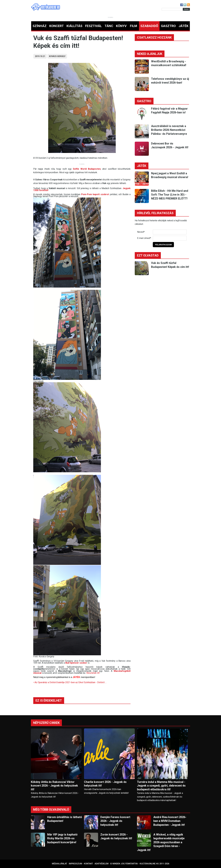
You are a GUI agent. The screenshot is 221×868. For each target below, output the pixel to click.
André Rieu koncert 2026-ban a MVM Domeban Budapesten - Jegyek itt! (170, 821)
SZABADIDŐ (149, 26)
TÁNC (109, 26)
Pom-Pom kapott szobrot (95, 194)
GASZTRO (168, 26)
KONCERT (57, 26)
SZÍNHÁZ (40, 26)
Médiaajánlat (59, 864)
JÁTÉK (184, 26)
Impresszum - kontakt (81, 864)
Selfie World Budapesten (87, 169)
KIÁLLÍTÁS (74, 26)
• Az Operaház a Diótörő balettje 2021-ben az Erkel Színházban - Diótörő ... (70, 682)
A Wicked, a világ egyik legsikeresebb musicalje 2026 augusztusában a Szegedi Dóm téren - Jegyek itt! (161, 842)
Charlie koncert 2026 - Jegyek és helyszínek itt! (105, 784)
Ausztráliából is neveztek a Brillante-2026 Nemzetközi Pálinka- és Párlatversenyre (169, 130)
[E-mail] (170, 238)
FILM (134, 26)
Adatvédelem (102, 864)
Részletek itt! (93, 673)
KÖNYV (121, 26)
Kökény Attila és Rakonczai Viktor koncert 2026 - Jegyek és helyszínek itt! (54, 786)
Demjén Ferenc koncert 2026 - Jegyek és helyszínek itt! (115, 821)
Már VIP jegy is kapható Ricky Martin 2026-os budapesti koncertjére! (62, 838)
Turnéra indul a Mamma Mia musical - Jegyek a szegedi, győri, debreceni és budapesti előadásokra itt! (161, 786)
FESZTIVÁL (93, 26)
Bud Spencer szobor (76, 663)
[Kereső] (172, 9)
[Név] (170, 232)
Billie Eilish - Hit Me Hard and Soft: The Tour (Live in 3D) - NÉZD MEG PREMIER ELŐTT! (170, 195)
